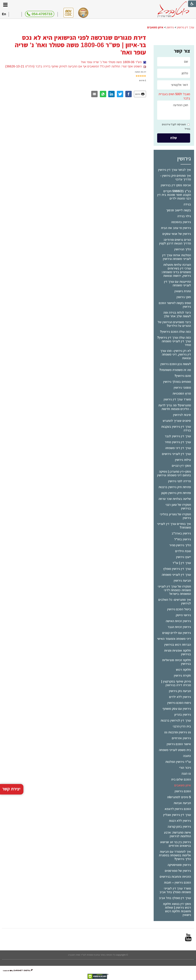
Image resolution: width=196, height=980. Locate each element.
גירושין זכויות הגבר (179, 627)
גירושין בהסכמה (181, 222)
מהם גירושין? (183, 376)
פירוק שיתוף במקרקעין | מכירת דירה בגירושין (176, 683)
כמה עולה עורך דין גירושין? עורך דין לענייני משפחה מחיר (174, 341)
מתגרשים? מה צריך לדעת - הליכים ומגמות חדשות (175, 407)
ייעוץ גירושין (184, 557)
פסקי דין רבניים (181, 466)
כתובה (187, 756)
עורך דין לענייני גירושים (176, 454)
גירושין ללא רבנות (180, 821)
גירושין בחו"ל (183, 539)
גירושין (170, 27)
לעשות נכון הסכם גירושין (176, 364)
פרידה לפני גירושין (180, 481)
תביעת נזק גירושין (180, 691)
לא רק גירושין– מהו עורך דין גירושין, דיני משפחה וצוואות (176, 354)
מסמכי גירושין (182, 388)
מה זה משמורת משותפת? (175, 370)
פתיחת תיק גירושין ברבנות (175, 487)
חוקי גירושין (184, 297)
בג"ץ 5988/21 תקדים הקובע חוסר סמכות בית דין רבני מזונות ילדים (174, 195)
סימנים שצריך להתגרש (177, 421)
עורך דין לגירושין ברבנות (176, 720)
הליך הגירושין (183, 249)
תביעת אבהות (182, 803)
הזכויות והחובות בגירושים (175, 877)
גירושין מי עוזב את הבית (176, 228)
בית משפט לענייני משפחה (175, 750)
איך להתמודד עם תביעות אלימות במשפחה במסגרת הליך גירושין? (175, 855)
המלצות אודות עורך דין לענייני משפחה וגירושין (177, 257)
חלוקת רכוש (183, 670)
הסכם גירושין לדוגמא (178, 809)
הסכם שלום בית (181, 779)
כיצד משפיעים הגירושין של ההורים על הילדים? (174, 324)
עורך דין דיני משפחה (178, 448)
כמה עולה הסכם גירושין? (175, 332)
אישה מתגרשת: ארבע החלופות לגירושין (177, 834)
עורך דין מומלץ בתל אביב (175, 898)
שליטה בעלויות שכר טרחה (175, 499)
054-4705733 (42, 14)
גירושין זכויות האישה (178, 621)
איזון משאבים (183, 785)
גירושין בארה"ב (181, 533)
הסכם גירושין (183, 791)
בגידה (187, 204)
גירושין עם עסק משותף (177, 709)
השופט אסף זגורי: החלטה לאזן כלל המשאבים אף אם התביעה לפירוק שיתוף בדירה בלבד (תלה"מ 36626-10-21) (76, 66)
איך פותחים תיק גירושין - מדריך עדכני (176, 177)
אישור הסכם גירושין (179, 744)
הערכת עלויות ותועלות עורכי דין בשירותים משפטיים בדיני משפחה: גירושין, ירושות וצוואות (176, 270)
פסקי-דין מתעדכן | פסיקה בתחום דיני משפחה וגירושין (174, 473)
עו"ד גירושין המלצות (178, 762)
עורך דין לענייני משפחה (176, 575)
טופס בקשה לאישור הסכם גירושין (175, 305)
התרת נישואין (183, 291)
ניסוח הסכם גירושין (179, 703)
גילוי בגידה (184, 216)
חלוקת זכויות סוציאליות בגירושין (176, 662)
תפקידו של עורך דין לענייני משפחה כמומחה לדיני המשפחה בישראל (174, 590)
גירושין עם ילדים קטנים (177, 633)
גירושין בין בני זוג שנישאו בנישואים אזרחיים (175, 844)
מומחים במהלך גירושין (177, 382)
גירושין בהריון (183, 715)
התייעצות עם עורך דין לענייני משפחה (177, 283)
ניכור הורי (185, 768)
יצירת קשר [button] (11, 737)
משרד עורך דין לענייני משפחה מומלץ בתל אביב (175, 890)
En (4, 14)
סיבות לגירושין (182, 415)
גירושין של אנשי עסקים (177, 234)
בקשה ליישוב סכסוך (179, 210)
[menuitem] (174, 170)
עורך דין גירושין (186, 27)
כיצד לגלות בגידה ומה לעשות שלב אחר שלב (177, 314)
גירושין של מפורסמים (178, 871)
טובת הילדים (183, 551)
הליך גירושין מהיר (180, 545)
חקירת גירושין (182, 675)
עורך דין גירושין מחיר (178, 442)
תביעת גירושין (182, 581)
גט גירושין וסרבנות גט (178, 732)
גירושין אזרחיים (181, 738)
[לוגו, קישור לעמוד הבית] (173, 9)
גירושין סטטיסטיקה (179, 865)
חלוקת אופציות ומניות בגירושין (178, 652)
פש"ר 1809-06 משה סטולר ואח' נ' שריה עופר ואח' (114, 62)
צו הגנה (186, 773)
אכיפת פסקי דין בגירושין (176, 185)
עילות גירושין (183, 460)
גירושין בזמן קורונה (179, 827)
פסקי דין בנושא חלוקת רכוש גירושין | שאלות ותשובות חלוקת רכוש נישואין (177, 909)
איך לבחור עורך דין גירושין (174, 170)
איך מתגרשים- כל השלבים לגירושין (175, 601)
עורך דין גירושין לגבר (178, 436)
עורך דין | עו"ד (182, 563)
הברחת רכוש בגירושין (178, 645)
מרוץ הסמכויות (182, 393)
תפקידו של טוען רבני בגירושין (178, 506)
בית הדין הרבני (182, 726)
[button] (5, 5)
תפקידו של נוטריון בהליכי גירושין (175, 516)
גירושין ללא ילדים (180, 697)
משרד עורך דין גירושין (177, 399)
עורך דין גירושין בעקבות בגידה (176, 428)
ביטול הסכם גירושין (179, 609)
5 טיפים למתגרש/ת (179, 797)
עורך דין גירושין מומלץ (177, 569)
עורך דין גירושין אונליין (177, 815)
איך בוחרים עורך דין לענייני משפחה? (174, 526)
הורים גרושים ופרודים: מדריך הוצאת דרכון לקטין (175, 241)
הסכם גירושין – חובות (177, 882)
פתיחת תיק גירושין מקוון (176, 493)
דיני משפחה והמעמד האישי (174, 639)
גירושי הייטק (183, 615)
